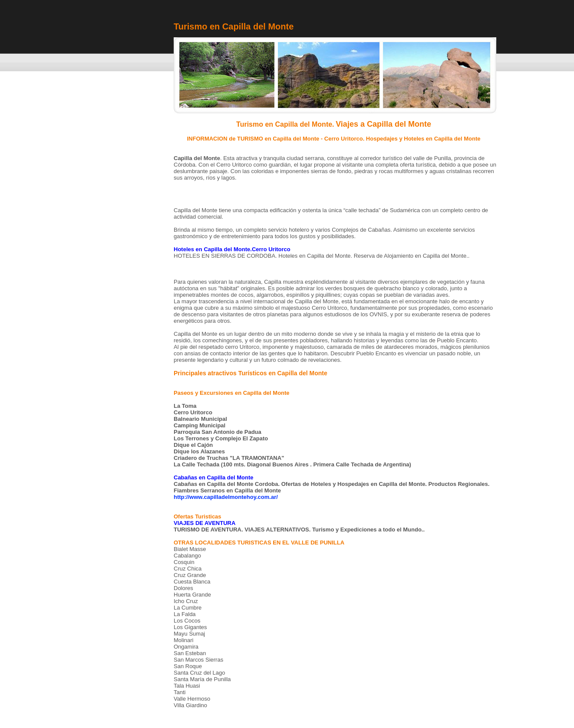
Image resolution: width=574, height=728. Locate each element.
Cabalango (187, 556)
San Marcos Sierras (198, 660)
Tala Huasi (187, 686)
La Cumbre (188, 608)
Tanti (180, 692)
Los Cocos (187, 621)
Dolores (183, 588)
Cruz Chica (188, 569)
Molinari (184, 640)
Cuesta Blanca (192, 582)
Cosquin (184, 562)
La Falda (185, 614)
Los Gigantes (190, 627)
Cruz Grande (190, 575)
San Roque (188, 666)
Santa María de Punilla (202, 679)
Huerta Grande (192, 595)
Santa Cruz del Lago (200, 673)
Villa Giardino (190, 705)
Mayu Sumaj (189, 634)
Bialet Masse (190, 549)
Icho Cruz (186, 601)
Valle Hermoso (192, 699)
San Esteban (190, 653)
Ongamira (186, 647)
